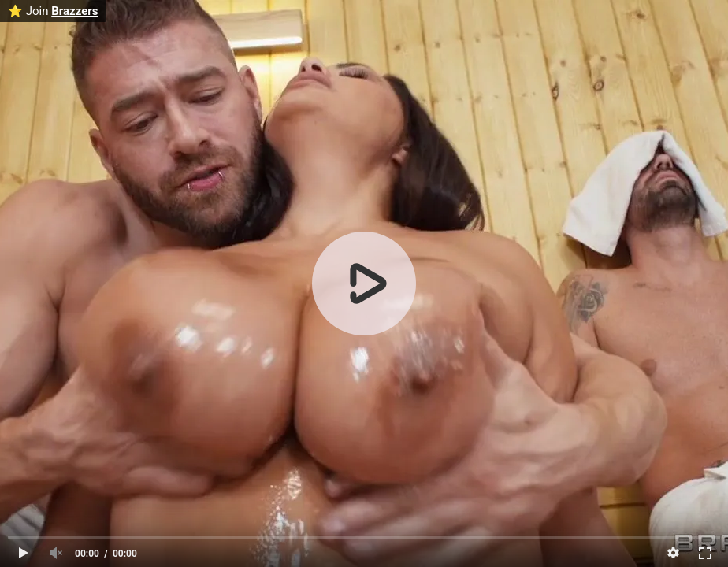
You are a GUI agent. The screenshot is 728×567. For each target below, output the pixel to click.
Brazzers (74, 11)
